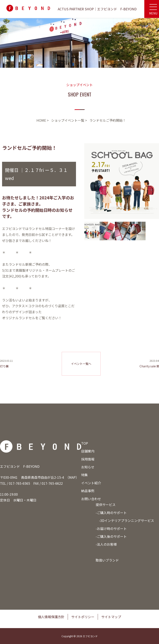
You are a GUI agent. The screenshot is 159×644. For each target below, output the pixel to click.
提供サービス (106, 505)
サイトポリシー (83, 617)
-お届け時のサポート (111, 529)
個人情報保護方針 (51, 617)
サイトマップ (111, 617)
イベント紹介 (91, 483)
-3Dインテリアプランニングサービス (126, 520)
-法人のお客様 (106, 544)
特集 (84, 475)
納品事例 (88, 491)
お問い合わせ (91, 499)
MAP (72, 477)
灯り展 (4, 366)
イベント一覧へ (81, 364)
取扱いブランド (107, 560)
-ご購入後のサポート (111, 536)
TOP (85, 443)
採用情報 (88, 459)
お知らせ (88, 467)
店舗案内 (88, 451)
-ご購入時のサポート (111, 513)
